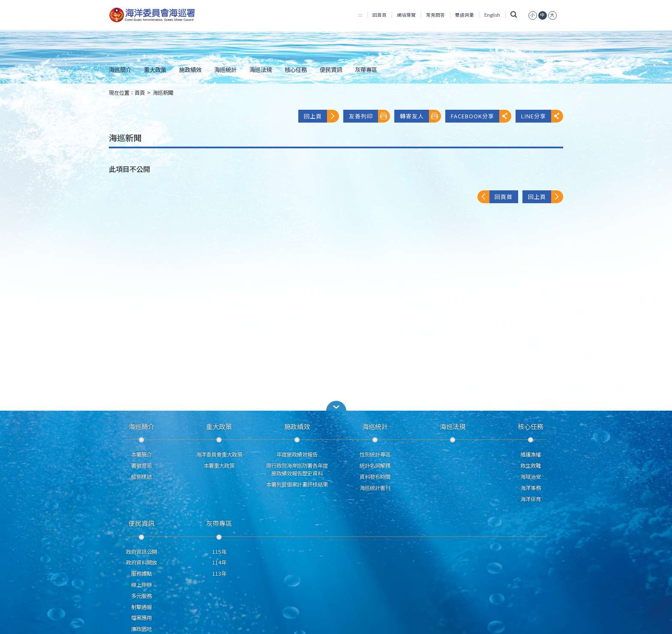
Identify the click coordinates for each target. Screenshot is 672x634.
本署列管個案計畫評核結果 (297, 484)
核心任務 (296, 69)
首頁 (140, 93)
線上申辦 (141, 585)
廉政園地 (141, 629)
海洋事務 (531, 488)
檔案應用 (141, 618)
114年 (219, 562)
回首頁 (379, 15)
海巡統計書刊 (375, 488)
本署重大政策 (219, 466)
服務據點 (141, 574)
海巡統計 (225, 69)
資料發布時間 (375, 477)
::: (360, 15)
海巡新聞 (163, 93)
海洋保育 (531, 499)
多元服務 (141, 596)
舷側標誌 (141, 477)
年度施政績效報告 (297, 454)
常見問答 (435, 15)
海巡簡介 (120, 69)
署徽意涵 (141, 466)
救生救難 (531, 466)
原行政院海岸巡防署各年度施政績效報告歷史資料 (297, 469)
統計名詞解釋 (375, 466)
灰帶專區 (366, 69)
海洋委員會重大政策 (219, 454)
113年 (219, 574)
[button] (336, 406)
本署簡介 (141, 454)
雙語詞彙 (465, 15)
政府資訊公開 (141, 552)
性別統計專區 (375, 454)
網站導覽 (406, 15)
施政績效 (190, 69)
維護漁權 (531, 454)
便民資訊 (331, 69)
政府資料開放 (141, 562)
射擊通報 (141, 607)
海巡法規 (261, 69)
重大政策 (155, 69)
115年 (219, 552)
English (492, 15)
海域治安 (531, 477)
